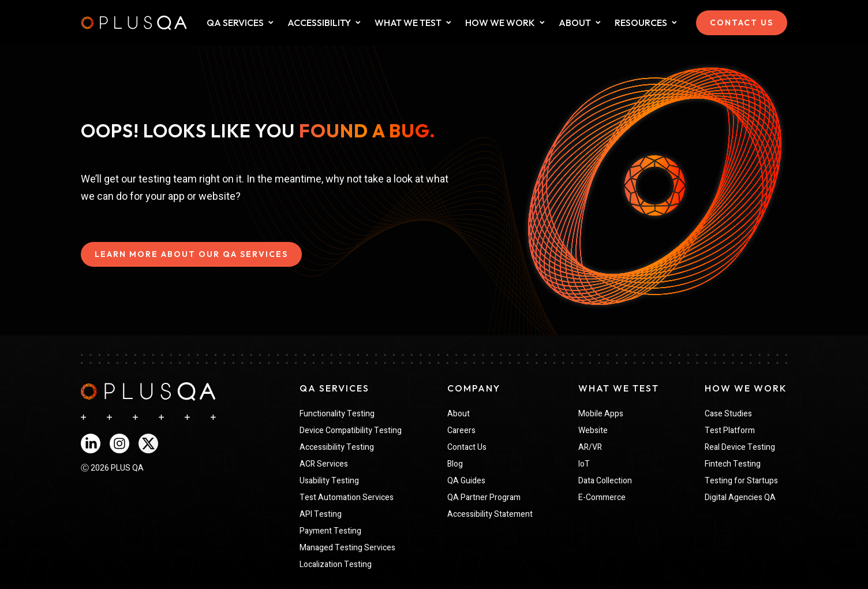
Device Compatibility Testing (351, 430)
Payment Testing (330, 531)
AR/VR (590, 447)
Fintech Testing (733, 464)
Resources (641, 23)
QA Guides (466, 481)
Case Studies (728, 414)
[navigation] (148, 392)
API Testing (321, 514)
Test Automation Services (347, 497)
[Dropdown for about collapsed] (598, 23)
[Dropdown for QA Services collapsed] (271, 23)
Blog (455, 464)
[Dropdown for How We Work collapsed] (542, 23)
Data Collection (605, 481)
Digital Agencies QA (740, 497)
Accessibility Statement (490, 514)
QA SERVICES (235, 23)
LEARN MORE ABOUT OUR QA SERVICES (191, 254)
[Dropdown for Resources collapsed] (674, 23)
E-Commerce (602, 497)
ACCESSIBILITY (319, 23)
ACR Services (324, 464)
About (459, 414)
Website (593, 430)
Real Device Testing (740, 447)
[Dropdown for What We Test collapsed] (358, 23)
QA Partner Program (484, 497)
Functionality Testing (337, 414)
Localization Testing (336, 564)
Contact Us (467, 447)
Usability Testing (329, 481)
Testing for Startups (741, 481)
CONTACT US (742, 23)
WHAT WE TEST (408, 23)
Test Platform (730, 430)
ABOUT (575, 23)
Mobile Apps (601, 414)
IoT (584, 464)
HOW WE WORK (500, 23)
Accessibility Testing (337, 447)
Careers (461, 430)
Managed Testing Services (347, 548)
